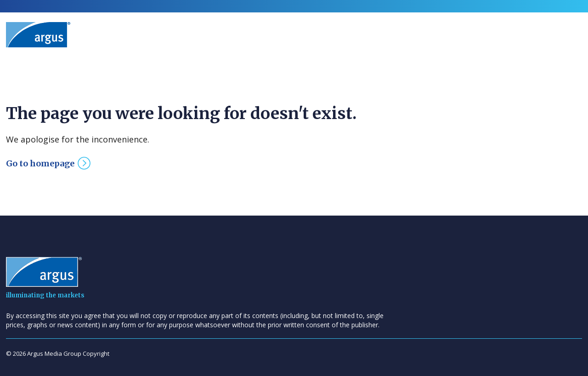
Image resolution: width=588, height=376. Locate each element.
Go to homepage (40, 163)
